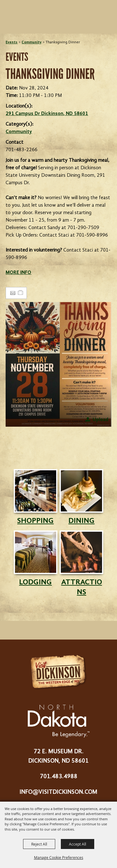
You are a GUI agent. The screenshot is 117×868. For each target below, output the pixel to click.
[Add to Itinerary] (21, 293)
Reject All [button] (39, 844)
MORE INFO (18, 273)
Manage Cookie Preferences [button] (59, 857)
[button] (58, 364)
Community (32, 42)
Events (12, 42)
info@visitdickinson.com (58, 792)
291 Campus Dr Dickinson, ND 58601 (47, 114)
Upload (100, 420)
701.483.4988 (59, 777)
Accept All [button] (78, 844)
